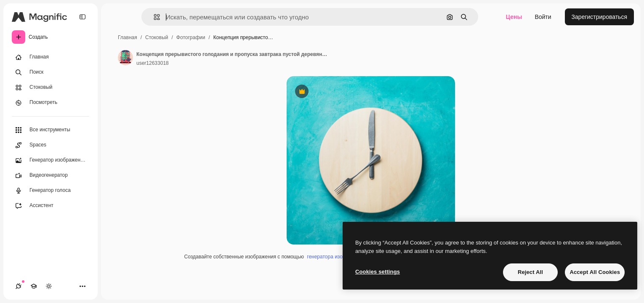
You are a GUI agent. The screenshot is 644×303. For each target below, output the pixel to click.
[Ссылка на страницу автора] (125, 58)
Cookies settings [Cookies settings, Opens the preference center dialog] (378, 272)
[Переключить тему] (49, 286)
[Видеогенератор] (51, 175)
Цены (514, 17)
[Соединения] (19, 286)
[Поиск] (51, 72)
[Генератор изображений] (51, 160)
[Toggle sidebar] (82, 17)
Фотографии (191, 37)
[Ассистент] (51, 206)
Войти (543, 17)
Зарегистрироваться (599, 17)
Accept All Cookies (595, 272)
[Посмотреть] (51, 103)
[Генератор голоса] (51, 191)
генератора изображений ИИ (341, 257)
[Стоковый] (51, 88)
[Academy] (34, 286)
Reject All (530, 272)
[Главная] (51, 57)
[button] (153, 17)
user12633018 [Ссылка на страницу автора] (153, 63)
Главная (128, 37)
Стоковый (157, 37)
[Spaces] (51, 145)
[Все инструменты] (51, 130)
